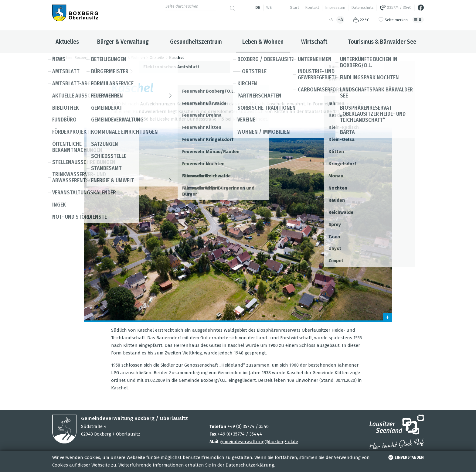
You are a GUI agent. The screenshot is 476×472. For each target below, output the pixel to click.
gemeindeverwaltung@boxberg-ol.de (259, 442)
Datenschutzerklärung (250, 465)
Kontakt (312, 7)
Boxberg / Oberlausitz (93, 58)
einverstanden (405, 457)
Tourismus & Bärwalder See (382, 42)
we (269, 7)
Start (294, 7)
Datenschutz (362, 7)
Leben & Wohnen (263, 42)
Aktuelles (67, 42)
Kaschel (176, 58)
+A (340, 20)
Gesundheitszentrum (196, 42)
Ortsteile (157, 58)
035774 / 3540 (396, 8)
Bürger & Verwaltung (123, 42)
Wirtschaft (314, 42)
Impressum (335, 7)
